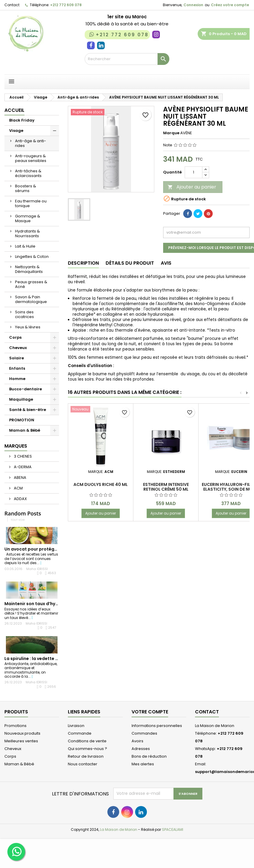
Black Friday (22, 120)
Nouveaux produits (22, 733)
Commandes (144, 733)
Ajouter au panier (192, 187)
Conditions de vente (87, 741)
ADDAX (20, 499)
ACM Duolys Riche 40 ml (101, 484)
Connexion (193, 5)
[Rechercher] (127, 59)
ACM (18, 488)
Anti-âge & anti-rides (31, 143)
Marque (171, 133)
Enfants (17, 368)
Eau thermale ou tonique (31, 203)
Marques (16, 446)
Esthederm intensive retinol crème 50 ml (166, 487)
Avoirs (137, 741)
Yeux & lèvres (28, 327)
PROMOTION (22, 420)
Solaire (17, 358)
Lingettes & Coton (32, 257)
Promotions (15, 726)
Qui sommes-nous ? (87, 749)
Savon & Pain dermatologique (31, 299)
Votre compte (150, 712)
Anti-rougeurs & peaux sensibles (31, 158)
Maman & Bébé (25, 430)
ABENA (20, 478)
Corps (15, 337)
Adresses (141, 749)
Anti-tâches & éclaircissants (28, 173)
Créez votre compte (230, 5)
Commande (80, 733)
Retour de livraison (86, 756)
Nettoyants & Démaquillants (29, 269)
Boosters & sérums (26, 188)
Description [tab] (83, 263)
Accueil (14, 110)
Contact (12, 5)
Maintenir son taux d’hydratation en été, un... (53, 604)
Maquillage (21, 399)
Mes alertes (143, 764)
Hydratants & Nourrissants (27, 234)
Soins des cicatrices (24, 314)
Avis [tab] (166, 263)
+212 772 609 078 (66, 5)
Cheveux (18, 348)
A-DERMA (22, 467)
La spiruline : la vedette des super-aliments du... (56, 659)
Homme (17, 379)
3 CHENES (22, 456)
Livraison (76, 726)
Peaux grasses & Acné (31, 284)
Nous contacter (83, 764)
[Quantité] (194, 172)
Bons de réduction (149, 756)
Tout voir (18, 520)
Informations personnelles (157, 726)
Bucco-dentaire (26, 389)
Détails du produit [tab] (130, 263)
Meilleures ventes (21, 741)
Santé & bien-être (28, 410)
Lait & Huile (25, 246)
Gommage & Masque (28, 218)
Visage (16, 131)
